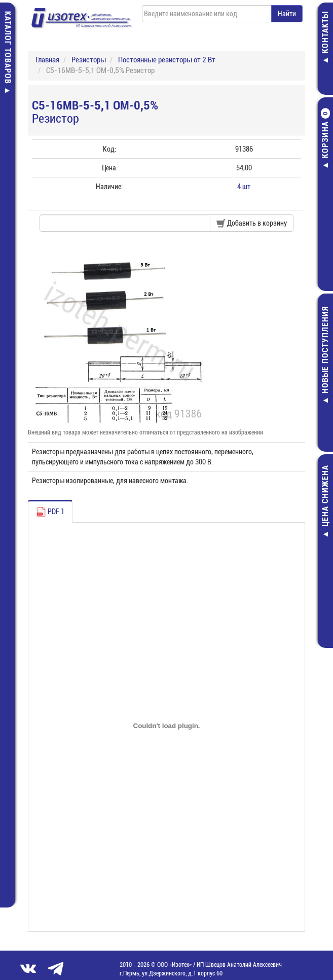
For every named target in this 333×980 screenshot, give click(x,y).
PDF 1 (50, 512)
